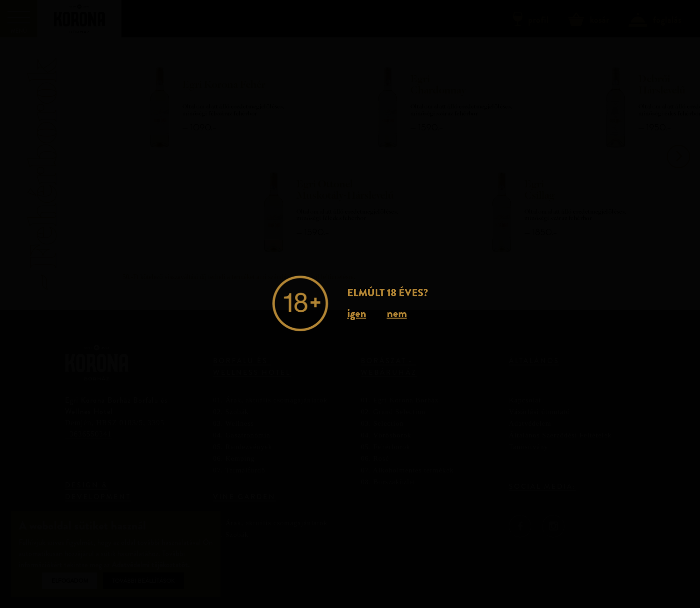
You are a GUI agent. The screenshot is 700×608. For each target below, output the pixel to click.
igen (357, 313)
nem (397, 313)
